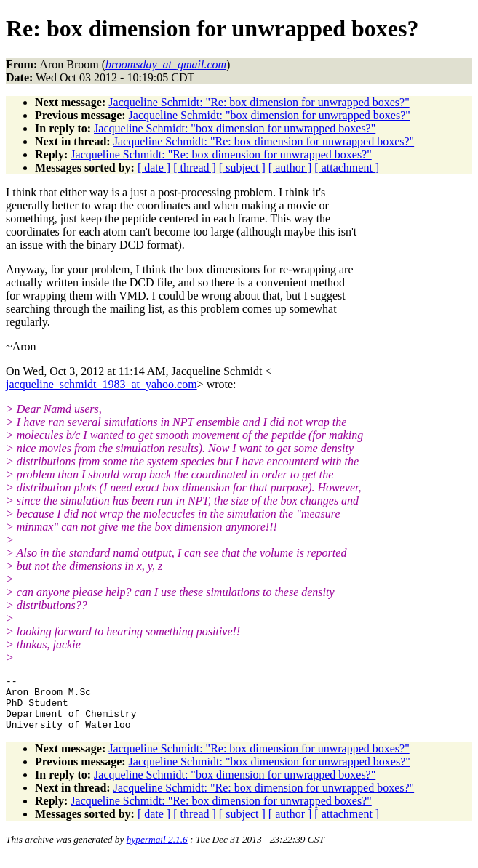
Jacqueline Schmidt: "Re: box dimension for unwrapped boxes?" (259, 102)
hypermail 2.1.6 (157, 850)
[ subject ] (242, 168)
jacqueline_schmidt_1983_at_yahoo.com (101, 384)
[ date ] (154, 168)
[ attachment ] (347, 168)
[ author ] (290, 168)
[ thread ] (195, 168)
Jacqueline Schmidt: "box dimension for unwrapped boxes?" (270, 115)
